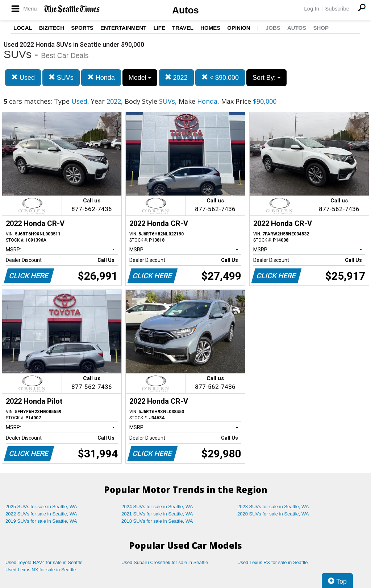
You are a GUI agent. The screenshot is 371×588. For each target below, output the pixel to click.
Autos (185, 10)
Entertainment (123, 28)
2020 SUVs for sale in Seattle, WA (273, 514)
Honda (101, 77)
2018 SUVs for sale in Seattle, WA (157, 521)
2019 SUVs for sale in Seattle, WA (41, 521)
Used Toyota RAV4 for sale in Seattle (44, 562)
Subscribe (337, 9)
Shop (321, 28)
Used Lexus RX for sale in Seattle (272, 562)
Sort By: (266, 78)
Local (23, 28)
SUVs (61, 77)
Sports (82, 28)
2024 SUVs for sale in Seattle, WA (157, 507)
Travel (183, 28)
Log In (312, 9)
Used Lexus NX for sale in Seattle (41, 570)
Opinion (239, 28)
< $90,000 (220, 77)
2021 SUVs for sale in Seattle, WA (157, 514)
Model (140, 78)
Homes (210, 28)
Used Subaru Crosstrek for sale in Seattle (165, 562)
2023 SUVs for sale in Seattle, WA (273, 507)
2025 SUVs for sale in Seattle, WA (41, 507)
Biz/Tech (52, 28)
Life (159, 28)
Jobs (273, 28)
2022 (176, 77)
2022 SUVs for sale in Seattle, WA (41, 514)
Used (23, 77)
